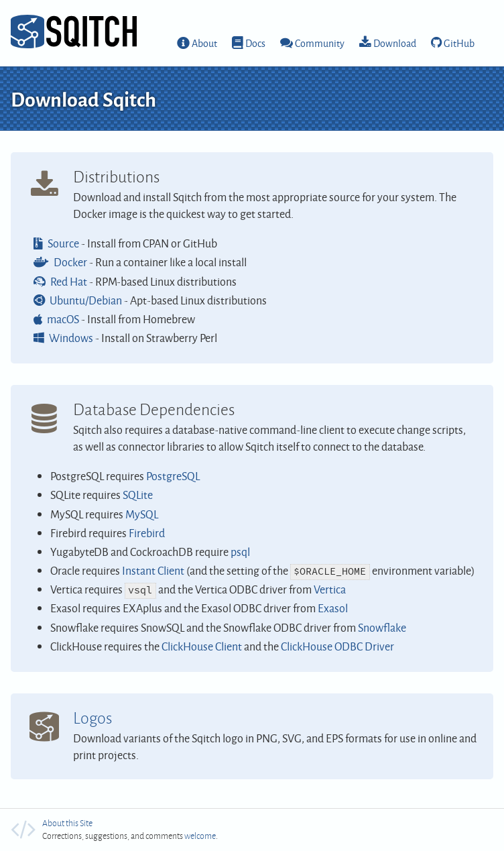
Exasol (333, 608)
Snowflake (382, 627)
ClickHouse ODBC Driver (337, 646)
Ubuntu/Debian (86, 300)
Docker (70, 262)
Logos (92, 717)
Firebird (147, 533)
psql (240, 552)
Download (395, 43)
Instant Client (153, 570)
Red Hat (69, 281)
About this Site (67, 823)
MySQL (142, 514)
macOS (63, 319)
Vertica (330, 589)
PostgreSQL (173, 476)
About (204, 43)
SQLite (138, 495)
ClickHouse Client (202, 646)
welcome (200, 836)
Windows (71, 338)
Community (320, 43)
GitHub (459, 43)
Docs (255, 43)
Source (63, 243)
